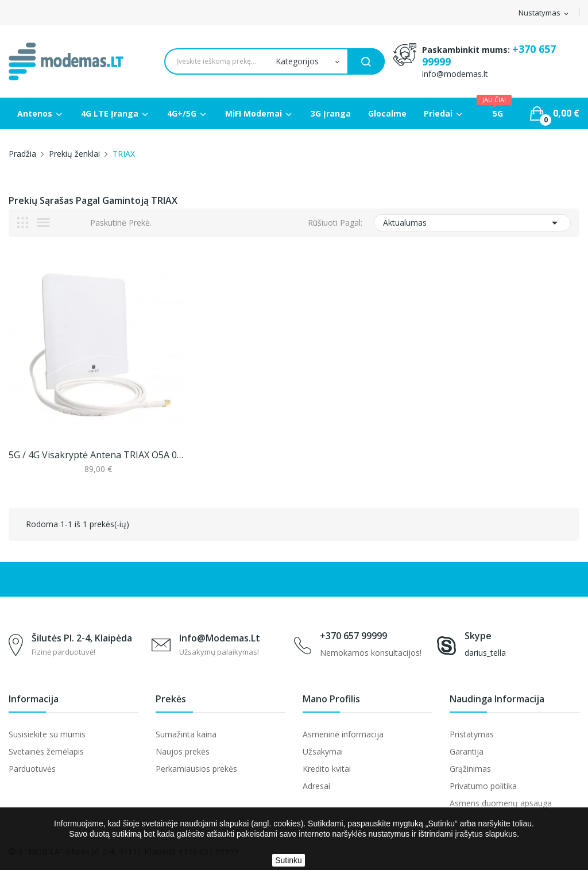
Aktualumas (472, 223)
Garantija (467, 751)
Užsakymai (323, 751)
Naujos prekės (183, 751)
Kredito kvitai (327, 769)
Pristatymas (472, 734)
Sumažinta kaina (186, 734)
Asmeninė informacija (343, 734)
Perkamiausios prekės (196, 769)
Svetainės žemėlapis (46, 751)
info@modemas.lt (455, 74)
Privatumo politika (483, 786)
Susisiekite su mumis (47, 734)
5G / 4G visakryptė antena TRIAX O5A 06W (98, 455)
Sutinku (289, 860)
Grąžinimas (470, 769)
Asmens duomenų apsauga (501, 803)
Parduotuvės (32, 769)
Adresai (316, 786)
